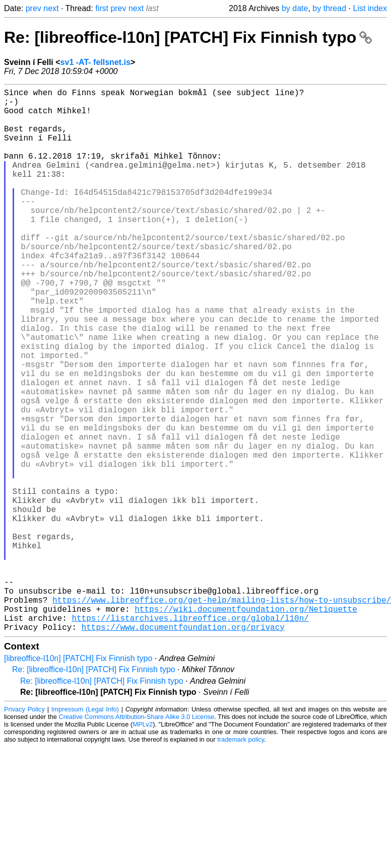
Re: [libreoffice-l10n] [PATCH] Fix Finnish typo (188, 37)
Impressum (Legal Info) (85, 830)
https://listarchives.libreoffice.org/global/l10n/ (190, 737)
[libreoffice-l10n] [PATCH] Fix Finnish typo (78, 779)
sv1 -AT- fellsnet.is (95, 62)
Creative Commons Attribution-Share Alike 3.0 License (137, 838)
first (102, 8)
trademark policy (241, 860)
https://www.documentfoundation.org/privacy (183, 748)
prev (34, 8)
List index (370, 8)
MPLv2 (143, 845)
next (51, 8)
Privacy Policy (24, 830)
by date (295, 8)
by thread (329, 8)
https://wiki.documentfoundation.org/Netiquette (246, 726)
